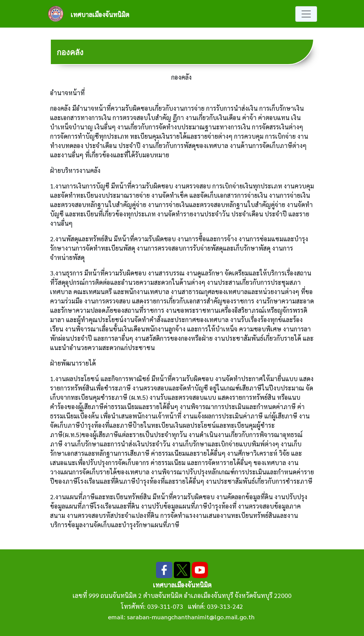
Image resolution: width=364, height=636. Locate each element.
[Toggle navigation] (306, 14)
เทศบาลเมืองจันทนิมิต (100, 15)
